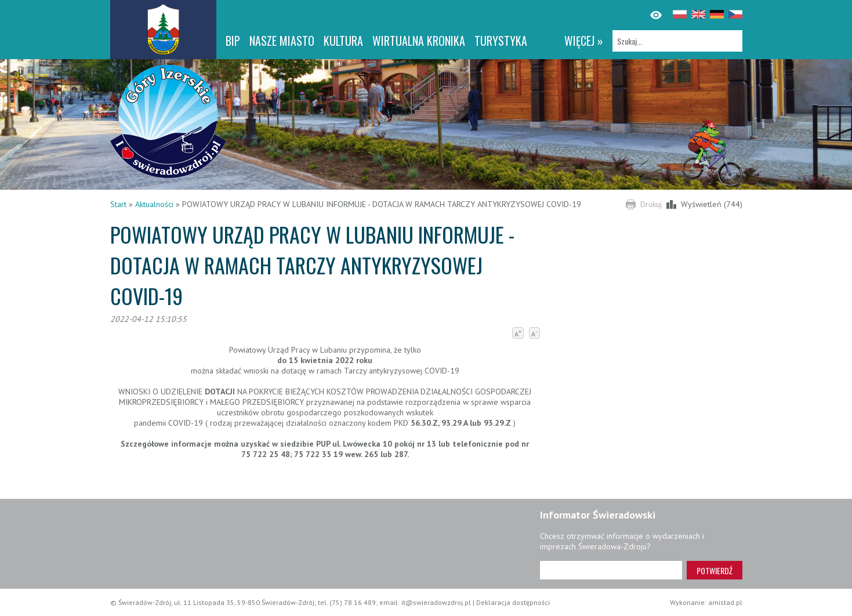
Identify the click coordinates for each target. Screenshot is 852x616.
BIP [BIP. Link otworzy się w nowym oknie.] (233, 41)
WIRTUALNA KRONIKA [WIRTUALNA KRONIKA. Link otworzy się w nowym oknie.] (419, 41)
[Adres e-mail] (611, 570)
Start (118, 204)
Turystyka (501, 41)
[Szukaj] (677, 41)
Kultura (343, 41)
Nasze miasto (282, 41)
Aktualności (154, 204)
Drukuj (651, 204)
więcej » (584, 41)
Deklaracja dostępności (513, 602)
